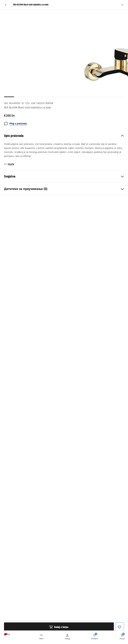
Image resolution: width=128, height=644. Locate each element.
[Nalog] (67, 637)
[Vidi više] (122, 5)
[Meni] (41, 637)
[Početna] (11, 637)
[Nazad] (6, 5)
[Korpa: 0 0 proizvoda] (122, 637)
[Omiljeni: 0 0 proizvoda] (95, 637)
